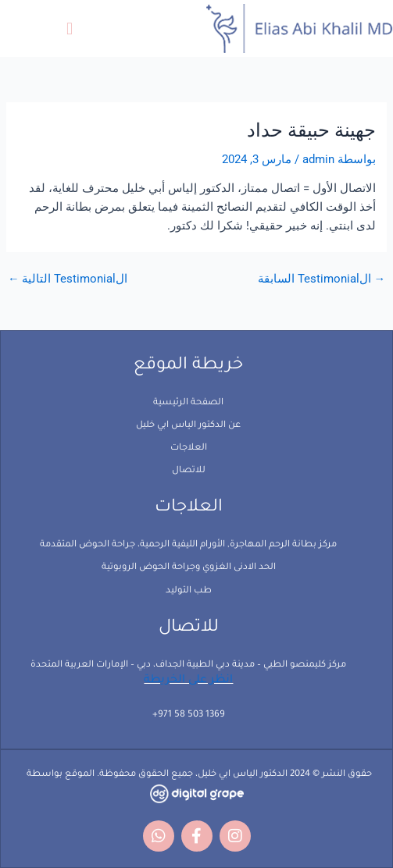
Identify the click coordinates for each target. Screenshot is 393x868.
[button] (69, 28)
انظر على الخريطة (188, 681)
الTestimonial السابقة (322, 279)
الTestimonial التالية (68, 279)
